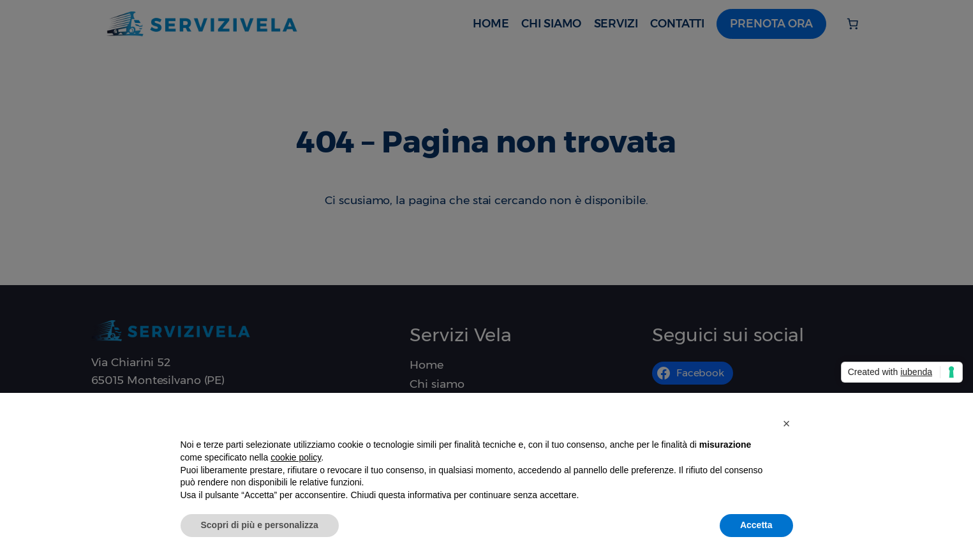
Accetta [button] (756, 525)
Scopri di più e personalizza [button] (260, 525)
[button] (787, 424)
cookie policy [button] (296, 457)
